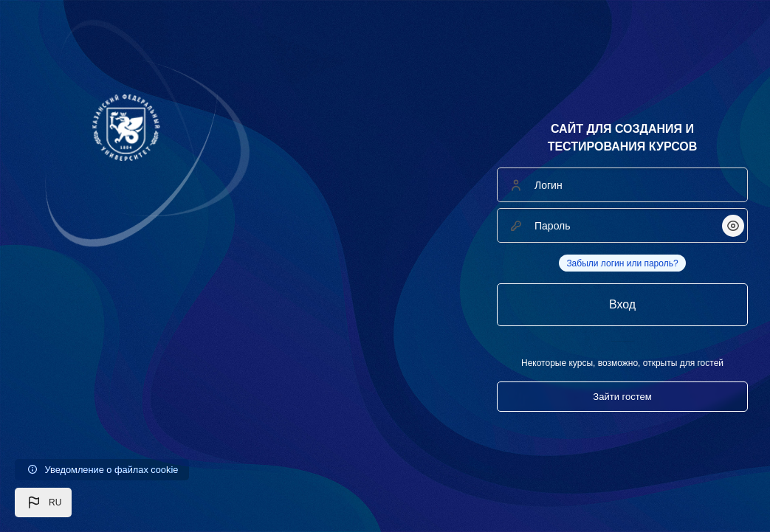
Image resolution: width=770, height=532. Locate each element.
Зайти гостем (622, 397)
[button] (43, 502)
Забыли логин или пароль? (622, 263)
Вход (622, 304)
